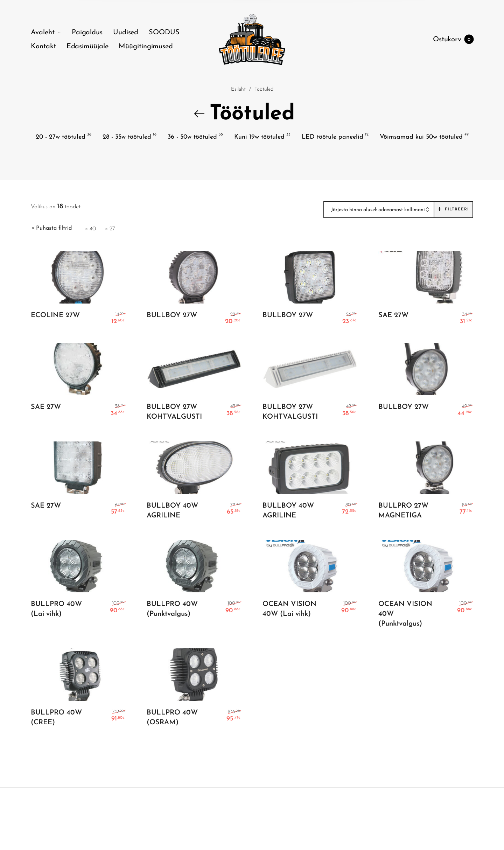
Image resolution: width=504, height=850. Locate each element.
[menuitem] (51, 33)
